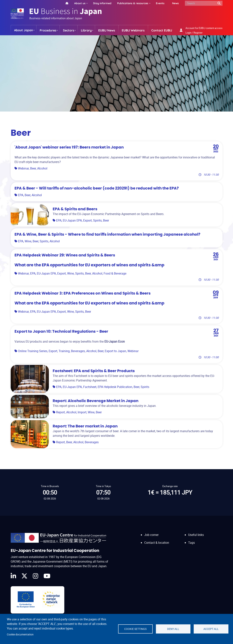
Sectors (69, 30)
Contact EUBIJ (162, 30)
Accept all (211, 629)
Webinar (23, 168)
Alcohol (42, 168)
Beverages (78, 351)
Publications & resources (133, 3)
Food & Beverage (115, 273)
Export (87, 220)
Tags (191, 543)
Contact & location (157, 543)
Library (86, 30)
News (175, 3)
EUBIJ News (107, 30)
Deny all (173, 629)
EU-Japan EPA (72, 220)
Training (64, 351)
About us (80, 3)
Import (82, 412)
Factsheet (90, 387)
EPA (21, 195)
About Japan (24, 30)
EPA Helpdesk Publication (115, 387)
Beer (33, 168)
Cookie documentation (20, 634)
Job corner (151, 535)
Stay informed (102, 3)
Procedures (48, 30)
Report (60, 412)
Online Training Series (33, 351)
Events (160, 3)
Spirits (97, 220)
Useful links (196, 535)
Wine (28, 241)
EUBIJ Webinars (133, 30)
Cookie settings (135, 629)
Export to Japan (115, 351)
